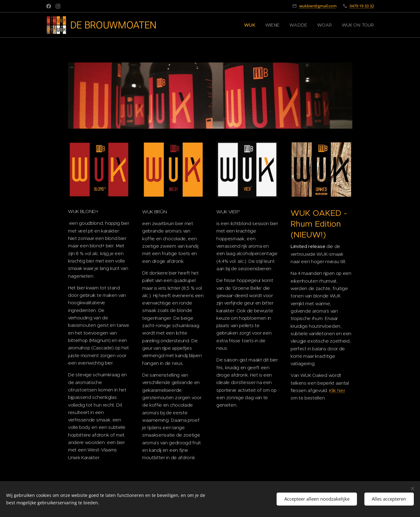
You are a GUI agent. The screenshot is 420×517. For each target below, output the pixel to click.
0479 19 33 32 (362, 6)
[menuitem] (253, 25)
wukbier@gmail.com (318, 6)
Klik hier (337, 390)
